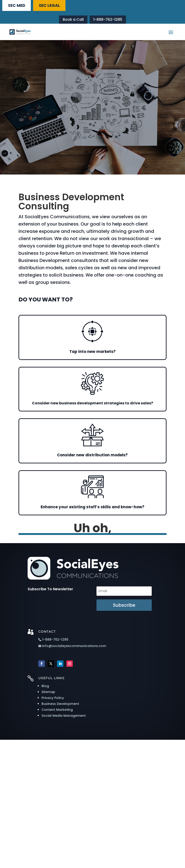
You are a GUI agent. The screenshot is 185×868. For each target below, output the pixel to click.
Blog (45, 687)
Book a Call (73, 21)
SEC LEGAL (55, 6)
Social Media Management (64, 717)
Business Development (60, 705)
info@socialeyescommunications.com (72, 647)
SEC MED (18, 6)
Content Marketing (57, 711)
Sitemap (48, 693)
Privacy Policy (53, 699)
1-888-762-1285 (108, 21)
